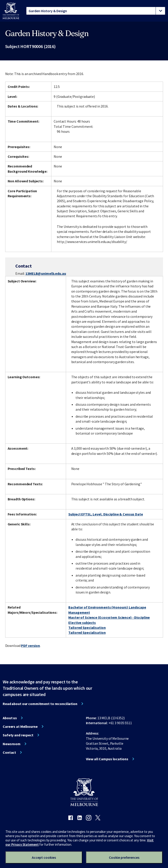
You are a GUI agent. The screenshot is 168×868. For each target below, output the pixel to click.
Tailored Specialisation (87, 628)
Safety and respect (18, 735)
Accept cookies (44, 857)
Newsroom (12, 744)
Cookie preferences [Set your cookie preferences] (124, 857)
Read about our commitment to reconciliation (40, 704)
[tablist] (96, 11)
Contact (9, 752)
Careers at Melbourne (20, 726)
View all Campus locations (107, 759)
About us (10, 718)
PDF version (30, 646)
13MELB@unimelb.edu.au (46, 273)
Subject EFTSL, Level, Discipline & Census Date (106, 514)
